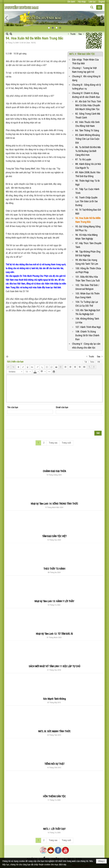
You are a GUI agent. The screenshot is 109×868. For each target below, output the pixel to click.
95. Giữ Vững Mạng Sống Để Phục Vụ (88, 228)
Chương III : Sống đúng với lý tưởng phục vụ (87, 87)
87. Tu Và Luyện (83, 159)
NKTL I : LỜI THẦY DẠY (54, 829)
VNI (99, 362)
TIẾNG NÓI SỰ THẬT (54, 764)
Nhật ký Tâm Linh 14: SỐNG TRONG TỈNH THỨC (54, 504)
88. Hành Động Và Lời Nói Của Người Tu (88, 166)
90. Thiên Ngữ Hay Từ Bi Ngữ (88, 183)
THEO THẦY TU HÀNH (54, 569)
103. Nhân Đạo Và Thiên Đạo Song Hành (87, 295)
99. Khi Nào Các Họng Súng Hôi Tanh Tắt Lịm (87, 262)
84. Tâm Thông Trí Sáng (87, 130)
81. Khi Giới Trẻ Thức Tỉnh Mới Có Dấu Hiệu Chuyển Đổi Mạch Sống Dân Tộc (88, 105)
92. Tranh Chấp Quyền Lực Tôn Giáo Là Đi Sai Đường (87, 201)
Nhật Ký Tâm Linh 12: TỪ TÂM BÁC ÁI (54, 634)
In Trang (7, 356)
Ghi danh (71, 2)
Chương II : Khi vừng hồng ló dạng (86, 78)
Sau (80, 34)
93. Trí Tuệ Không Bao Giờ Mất (88, 212)
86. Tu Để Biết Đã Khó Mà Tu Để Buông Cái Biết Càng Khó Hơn (88, 151)
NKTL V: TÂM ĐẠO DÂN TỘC (82, 54)
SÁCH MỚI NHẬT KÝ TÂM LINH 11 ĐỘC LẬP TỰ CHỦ (54, 666)
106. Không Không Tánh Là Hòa (87, 321)
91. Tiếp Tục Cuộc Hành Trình (87, 191)
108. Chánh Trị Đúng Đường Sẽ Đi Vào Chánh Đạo (87, 335)
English (102, 2)
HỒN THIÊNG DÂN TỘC (54, 796)
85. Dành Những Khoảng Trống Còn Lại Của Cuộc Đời (88, 139)
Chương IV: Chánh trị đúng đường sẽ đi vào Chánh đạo (86, 95)
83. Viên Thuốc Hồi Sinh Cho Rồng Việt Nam (87, 124)
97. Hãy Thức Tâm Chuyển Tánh (88, 245)
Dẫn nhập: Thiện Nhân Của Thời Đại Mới (85, 61)
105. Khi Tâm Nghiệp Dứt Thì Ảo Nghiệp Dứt (88, 312)
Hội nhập (82, 2)
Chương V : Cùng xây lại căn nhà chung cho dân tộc (86, 346)
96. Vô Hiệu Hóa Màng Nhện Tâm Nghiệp (86, 237)
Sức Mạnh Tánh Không (54, 699)
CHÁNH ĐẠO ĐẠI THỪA (54, 471)
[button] (99, 7)
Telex (92, 362)
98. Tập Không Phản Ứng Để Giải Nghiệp (88, 253)
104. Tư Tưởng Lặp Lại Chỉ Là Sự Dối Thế (87, 304)
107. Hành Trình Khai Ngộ (88, 327)
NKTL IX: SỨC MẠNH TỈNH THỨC (54, 731)
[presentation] (29, 422)
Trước (73, 34)
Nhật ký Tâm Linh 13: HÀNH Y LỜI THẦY (54, 601)
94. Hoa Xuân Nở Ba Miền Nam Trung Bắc (88, 220)
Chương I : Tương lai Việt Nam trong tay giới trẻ (84, 70)
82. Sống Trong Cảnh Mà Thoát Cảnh (88, 116)
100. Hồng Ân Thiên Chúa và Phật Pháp (88, 270)
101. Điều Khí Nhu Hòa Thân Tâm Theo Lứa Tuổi (88, 279)
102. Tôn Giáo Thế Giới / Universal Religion (87, 287)
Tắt (86, 362)
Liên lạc (92, 2)
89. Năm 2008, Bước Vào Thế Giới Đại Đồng (88, 174)
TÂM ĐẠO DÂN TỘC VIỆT (54, 536)
